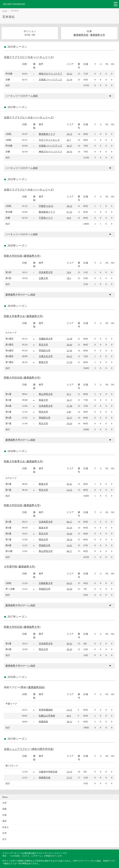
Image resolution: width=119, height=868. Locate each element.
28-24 (69, 539)
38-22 (69, 206)
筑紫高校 (43, 722)
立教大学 (43, 278)
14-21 (69, 545)
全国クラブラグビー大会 (18, 57)
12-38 (69, 339)
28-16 (69, 152)
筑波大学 (43, 400)
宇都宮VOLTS (46, 206)
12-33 (69, 772)
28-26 (69, 649)
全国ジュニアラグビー (17, 749)
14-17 (69, 400)
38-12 (69, 722)
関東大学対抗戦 (13, 256)
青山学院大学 (46, 394)
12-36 (69, 350)
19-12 (69, 74)
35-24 (69, 528)
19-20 (69, 589)
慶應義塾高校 (81, 35)
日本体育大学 (46, 272)
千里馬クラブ (46, 218)
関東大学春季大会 (14, 316)
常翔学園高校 (46, 710)
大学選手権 (10, 567)
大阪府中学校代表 (48, 772)
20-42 (69, 345)
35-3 (69, 394)
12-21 (69, 710)
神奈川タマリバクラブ (50, 74)
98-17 (69, 551)
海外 (4, 821)
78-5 (69, 278)
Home (5, 11)
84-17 (69, 522)
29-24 (69, 423)
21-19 (69, 80)
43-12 (69, 356)
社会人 (6, 827)
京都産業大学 (46, 583)
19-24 (69, 534)
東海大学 (43, 362)
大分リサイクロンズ (49, 140)
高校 (4, 809)
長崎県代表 (45, 778)
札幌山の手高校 (47, 716)
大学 (4, 803)
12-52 (69, 490)
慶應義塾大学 (98, 35)
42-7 (69, 140)
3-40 (69, 412)
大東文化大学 (46, 356)
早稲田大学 (45, 350)
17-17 (69, 778)
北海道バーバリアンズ (50, 80)
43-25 (69, 583)
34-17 (69, 146)
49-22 (69, 643)
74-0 (69, 272)
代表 (4, 815)
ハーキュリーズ (44, 57)
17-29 (69, 362)
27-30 (69, 406)
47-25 (69, 212)
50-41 (69, 484)
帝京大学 (43, 345)
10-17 (69, 418)
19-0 (69, 218)
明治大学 (43, 412)
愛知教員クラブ (47, 134)
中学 (4, 833)
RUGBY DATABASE (14, 4)
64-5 (69, 716)
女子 (4, 839)
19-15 (69, 134)
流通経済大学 (46, 339)
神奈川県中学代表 (42, 749)
